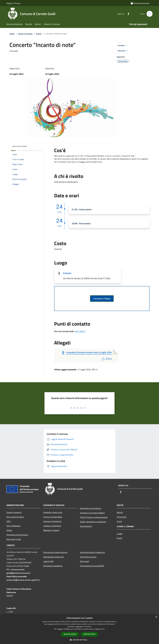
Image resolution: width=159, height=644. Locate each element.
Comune (67, 273)
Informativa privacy (88, 557)
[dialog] (79, 629)
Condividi (123, 46)
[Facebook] (127, 14)
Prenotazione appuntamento (55, 552)
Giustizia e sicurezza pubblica (92, 513)
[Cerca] (150, 14)
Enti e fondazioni (14, 526)
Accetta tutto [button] (70, 634)
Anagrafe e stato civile (53, 512)
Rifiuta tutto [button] (89, 634)
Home (12, 34)
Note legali (85, 561)
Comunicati (122, 517)
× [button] (156, 617)
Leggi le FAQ (48, 561)
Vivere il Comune (25, 34)
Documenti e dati (14, 539)
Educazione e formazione (90, 508)
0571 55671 (80, 331)
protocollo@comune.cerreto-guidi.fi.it (23, 580)
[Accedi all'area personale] (140, 3)
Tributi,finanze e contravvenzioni (94, 517)
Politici (9, 530)
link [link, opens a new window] (103, 629)
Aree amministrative (15, 517)
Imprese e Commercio (52, 521)
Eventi (39, 34)
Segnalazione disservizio (53, 557)
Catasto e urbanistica (52, 526)
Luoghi (120, 534)
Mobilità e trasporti (51, 530)
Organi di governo (14, 512)
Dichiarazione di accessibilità (92, 566)
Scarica (107, 358)
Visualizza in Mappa (102, 299)
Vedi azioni (123, 51)
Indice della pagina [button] (20, 146)
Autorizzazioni (86, 526)
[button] (79, 640)
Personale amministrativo (17, 535)
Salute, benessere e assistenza (93, 522)
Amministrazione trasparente (92, 552)
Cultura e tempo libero (53, 517)
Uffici (9, 521)
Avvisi (119, 521)
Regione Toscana (13, 3)
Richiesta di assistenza (53, 566)
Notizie (120, 512)
